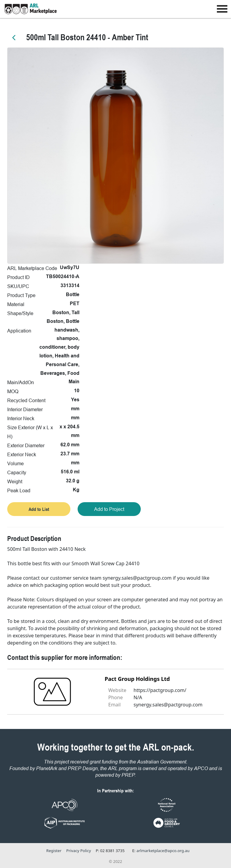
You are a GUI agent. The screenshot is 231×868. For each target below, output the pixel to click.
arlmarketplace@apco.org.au (163, 851)
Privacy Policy (79, 851)
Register (54, 851)
